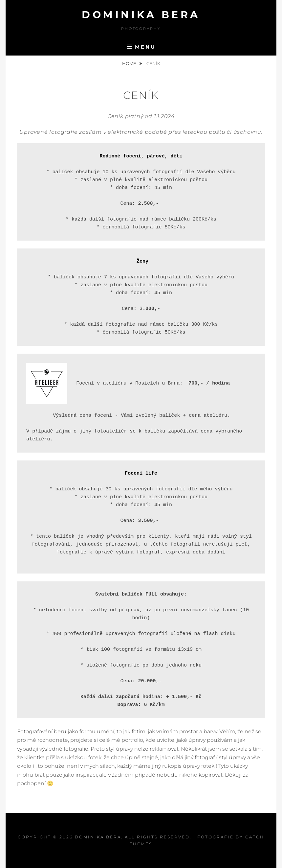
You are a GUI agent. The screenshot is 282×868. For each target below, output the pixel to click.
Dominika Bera (141, 15)
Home (130, 63)
